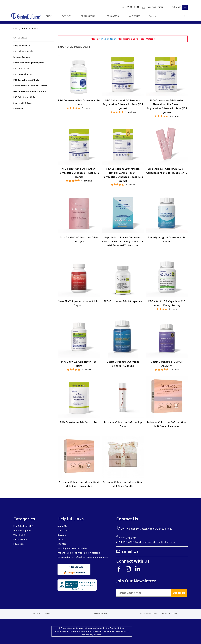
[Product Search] (163, 16)
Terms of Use (100, 614)
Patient (66, 16)
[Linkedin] (139, 570)
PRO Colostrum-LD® (23, 51)
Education (113, 16)
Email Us (130, 551)
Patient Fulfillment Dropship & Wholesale (79, 553)
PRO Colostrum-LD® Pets (25, 97)
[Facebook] (120, 570)
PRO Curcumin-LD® (23, 74)
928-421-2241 (130, 7)
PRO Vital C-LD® (21, 68)
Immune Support (21, 57)
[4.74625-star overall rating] (167, 117)
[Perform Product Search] (185, 16)
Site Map (62, 544)
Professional (89, 16)
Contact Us (63, 530)
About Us (62, 526)
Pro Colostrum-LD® (23, 526)
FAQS (60, 539)
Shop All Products (22, 46)
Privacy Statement (42, 614)
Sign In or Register (109, 39)
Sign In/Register (153, 7)
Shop (49, 16)
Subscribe (179, 593)
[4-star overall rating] (167, 309)
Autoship (135, 16)
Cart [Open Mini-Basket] (180, 7)
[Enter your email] (144, 593)
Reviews (62, 535)
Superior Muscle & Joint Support (29, 63)
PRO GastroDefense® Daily (26, 80)
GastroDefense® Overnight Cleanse (30, 86)
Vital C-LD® (19, 535)
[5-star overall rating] (79, 108)
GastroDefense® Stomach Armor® (30, 91)
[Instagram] (129, 570)
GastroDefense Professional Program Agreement (83, 557)
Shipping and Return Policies (72, 548)
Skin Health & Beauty (23, 103)
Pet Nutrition (20, 539)
